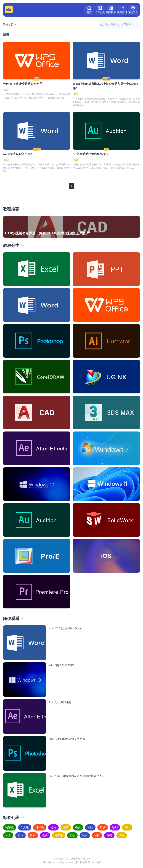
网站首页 (8, 25)
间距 (90, 827)
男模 (33, 835)
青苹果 (59, 835)
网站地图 (85, 862)
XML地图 (73, 862)
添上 (8, 835)
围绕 (109, 835)
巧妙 (103, 827)
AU (106, 149)
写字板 (10, 827)
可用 (53, 827)
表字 (72, 835)
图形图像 (111, 10)
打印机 (40, 827)
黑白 (85, 835)
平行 (127, 827)
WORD (106, 79)
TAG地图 (97, 862)
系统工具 (133, 10)
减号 (122, 835)
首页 (89, 10)
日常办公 (100, 10)
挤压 (20, 835)
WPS (37, 79)
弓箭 (97, 835)
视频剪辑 (122, 10)
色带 (66, 827)
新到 (115, 827)
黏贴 (6, 35)
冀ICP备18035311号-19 (55, 862)
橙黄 (78, 827)
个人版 (25, 827)
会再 (45, 835)
